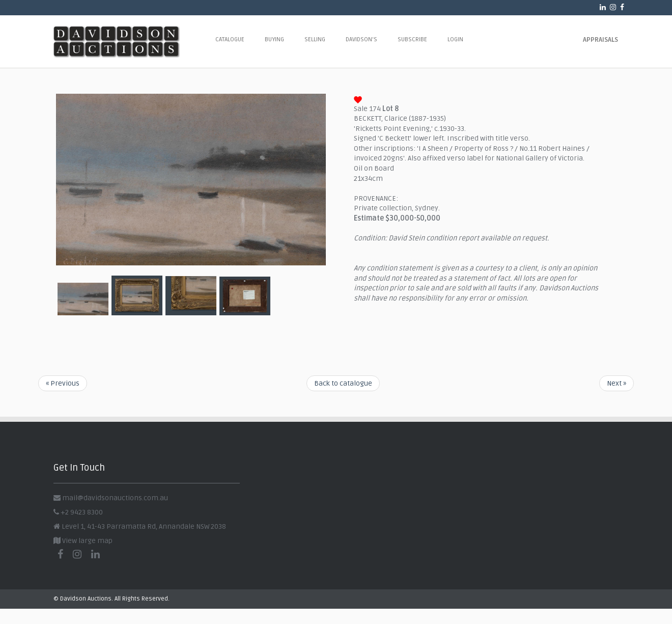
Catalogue (230, 39)
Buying (274, 39)
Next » (617, 383)
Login (455, 39)
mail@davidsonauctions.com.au (115, 498)
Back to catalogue (343, 383)
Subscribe (412, 39)
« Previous (63, 383)
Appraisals (600, 40)
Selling (315, 39)
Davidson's (361, 39)
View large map (83, 541)
